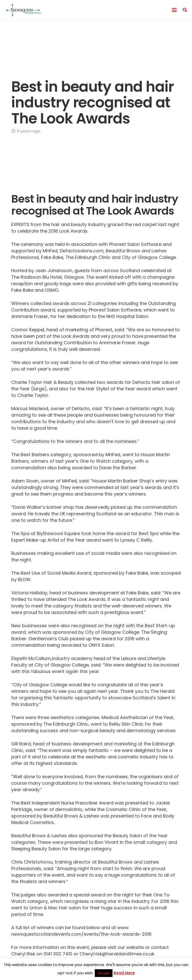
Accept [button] (104, 973)
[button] (174, 10)
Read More (124, 973)
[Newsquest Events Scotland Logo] (23, 10)
